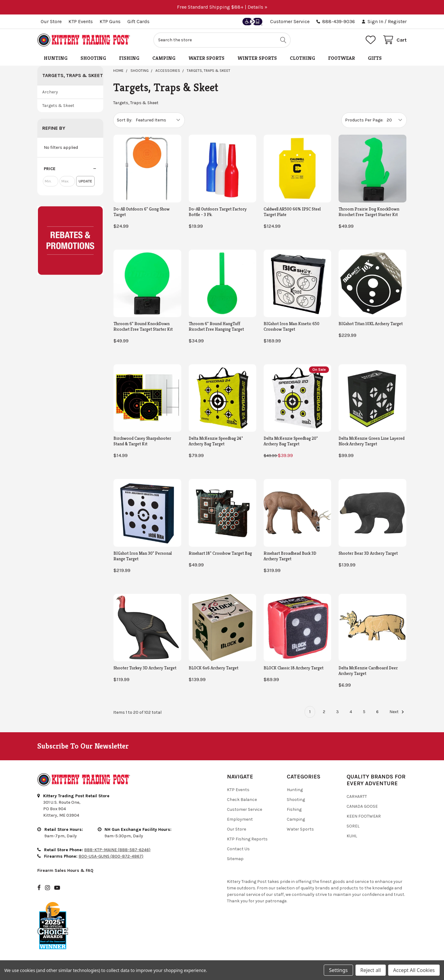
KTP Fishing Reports (247, 839)
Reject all (371, 970)
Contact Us (238, 849)
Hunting (56, 58)
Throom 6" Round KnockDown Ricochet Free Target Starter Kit (143, 326)
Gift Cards (138, 21)
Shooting (93, 58)
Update (85, 181)
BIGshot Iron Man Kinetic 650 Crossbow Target (292, 326)
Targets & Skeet (58, 106)
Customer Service (290, 21)
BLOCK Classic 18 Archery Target (294, 668)
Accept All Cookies (414, 970)
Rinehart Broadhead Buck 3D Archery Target (290, 556)
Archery (50, 92)
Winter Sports (257, 58)
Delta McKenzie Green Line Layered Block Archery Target (372, 441)
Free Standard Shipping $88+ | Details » (222, 7)
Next (398, 712)
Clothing (302, 58)
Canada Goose (362, 806)
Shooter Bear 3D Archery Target (368, 553)
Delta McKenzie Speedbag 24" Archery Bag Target (216, 441)
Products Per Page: (364, 120)
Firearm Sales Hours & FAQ (65, 870)
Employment (240, 819)
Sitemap (235, 859)
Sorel (353, 826)
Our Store (51, 21)
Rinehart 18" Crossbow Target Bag (220, 553)
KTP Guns (110, 21)
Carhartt (357, 796)
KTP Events (81, 21)
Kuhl (352, 836)
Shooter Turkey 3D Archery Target (145, 668)
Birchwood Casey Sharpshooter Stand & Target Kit (142, 441)
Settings (338, 970)
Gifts (375, 58)
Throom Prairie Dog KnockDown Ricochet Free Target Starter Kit (369, 212)
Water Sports (206, 58)
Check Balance (242, 800)
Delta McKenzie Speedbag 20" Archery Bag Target (291, 441)
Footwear (341, 58)
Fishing (129, 58)
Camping (164, 58)
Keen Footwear (364, 816)
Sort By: (125, 120)
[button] (70, 169)
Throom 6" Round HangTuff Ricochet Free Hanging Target (216, 326)
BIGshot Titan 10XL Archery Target (371, 324)
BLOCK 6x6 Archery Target (214, 668)
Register (397, 21)
